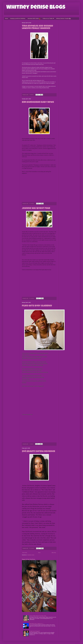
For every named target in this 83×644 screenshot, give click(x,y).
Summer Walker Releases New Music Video (38, 616)
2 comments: (32, 95)
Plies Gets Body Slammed (37, 306)
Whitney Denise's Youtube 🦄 (63, 18)
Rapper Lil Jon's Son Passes (29, 559)
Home (6, 18)
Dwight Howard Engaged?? (35, 631)
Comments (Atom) (31, 555)
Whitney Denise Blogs (36, 8)
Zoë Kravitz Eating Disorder (39, 452)
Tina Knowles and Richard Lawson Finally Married (38, 27)
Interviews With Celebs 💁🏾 (34, 18)
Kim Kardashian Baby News (38, 102)
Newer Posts (25, 553)
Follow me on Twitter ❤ (48, 18)
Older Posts (54, 553)
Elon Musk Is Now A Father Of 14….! (37, 624)
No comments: (32, 203)
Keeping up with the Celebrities (18, 18)
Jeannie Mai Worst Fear (36, 208)
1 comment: (31, 444)
